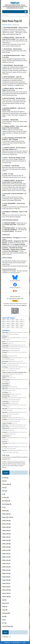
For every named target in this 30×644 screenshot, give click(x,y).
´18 (7, 334)
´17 (6, 334)
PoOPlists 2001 (5, 514)
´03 (11, 332)
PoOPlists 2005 (5, 531)
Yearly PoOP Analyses (7, 626)
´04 (12, 332)
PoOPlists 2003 (5, 524)
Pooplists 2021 (5, 583)
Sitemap (24, 643)
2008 (12, 325)
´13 (25, 332)
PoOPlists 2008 (5, 540)
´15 (3, 334)
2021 (22, 320)
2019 (8, 322)
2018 (12, 322)
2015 (3, 323)
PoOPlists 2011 (5, 550)
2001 (22, 327)
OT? (3, 507)
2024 (8, 320)
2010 (3, 325)
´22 (13, 334)
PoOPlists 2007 (5, 537)
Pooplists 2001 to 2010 (7, 517)
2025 (3, 320)
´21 (12, 334)
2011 (22, 323)
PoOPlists (4, 511)
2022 (17, 320)
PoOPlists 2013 (5, 557)
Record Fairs (5, 603)
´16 (4, 334)
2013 (12, 323)
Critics (4, 491)
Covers (4, 488)
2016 (22, 322)
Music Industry (5, 501)
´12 (24, 332)
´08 (18, 332)
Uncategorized (5, 613)
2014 (8, 323)
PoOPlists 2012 (5, 554)
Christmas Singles (6, 484)
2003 (12, 327)
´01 (7, 338)
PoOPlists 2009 (5, 544)
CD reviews (4, 478)
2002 (17, 327)
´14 (27, 332)
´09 (19, 332)
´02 (9, 332)
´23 (15, 334)
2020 (3, 322)
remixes (4, 610)
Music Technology (6, 504)
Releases (4, 607)
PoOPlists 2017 (5, 570)
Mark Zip (9, 25)
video (3, 616)
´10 (21, 332)
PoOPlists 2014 (5, 560)
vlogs (3, 620)
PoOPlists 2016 (5, 567)
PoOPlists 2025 (5, 597)
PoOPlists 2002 (5, 521)
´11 (22, 332)
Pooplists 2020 (5, 580)
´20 (10, 334)
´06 (15, 332)
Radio (3, 600)
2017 (17, 322)
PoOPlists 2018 (5, 574)
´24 (16, 334)
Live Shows (4, 498)
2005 (3, 327)
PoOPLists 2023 (5, 590)
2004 (8, 327)
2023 (12, 320)
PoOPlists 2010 (5, 547)
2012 (17, 323)
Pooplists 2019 (5, 577)
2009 (8, 325)
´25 (18, 334)
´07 (16, 332)
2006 (22, 325)
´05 (14, 332)
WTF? (3, 623)
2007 (17, 325)
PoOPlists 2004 (5, 527)
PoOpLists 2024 (5, 593)
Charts (4, 481)
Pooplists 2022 (5, 587)
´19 (9, 334)
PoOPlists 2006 (5, 534)
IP (3, 494)
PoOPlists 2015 (5, 564)
